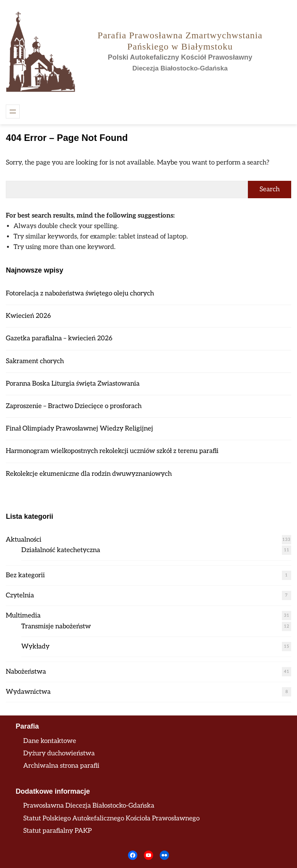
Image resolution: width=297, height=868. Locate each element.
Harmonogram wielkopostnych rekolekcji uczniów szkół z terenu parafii (112, 451)
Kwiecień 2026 (28, 316)
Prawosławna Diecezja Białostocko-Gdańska (89, 806)
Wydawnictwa (28, 692)
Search (270, 189)
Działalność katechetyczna (61, 550)
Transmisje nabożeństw (56, 626)
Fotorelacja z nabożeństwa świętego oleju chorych (80, 293)
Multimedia (23, 616)
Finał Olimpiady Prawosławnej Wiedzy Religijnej (79, 429)
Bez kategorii (25, 575)
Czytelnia (20, 595)
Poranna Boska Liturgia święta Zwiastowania (73, 384)
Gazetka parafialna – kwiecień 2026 (59, 338)
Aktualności (24, 540)
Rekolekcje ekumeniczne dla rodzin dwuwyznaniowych (89, 474)
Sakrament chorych (35, 361)
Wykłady (35, 647)
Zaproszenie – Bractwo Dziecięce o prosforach (74, 406)
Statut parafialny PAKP (57, 831)
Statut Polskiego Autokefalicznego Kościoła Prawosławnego (111, 818)
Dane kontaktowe (50, 741)
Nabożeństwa (26, 672)
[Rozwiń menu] (13, 112)
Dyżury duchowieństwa (59, 753)
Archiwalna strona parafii (61, 766)
